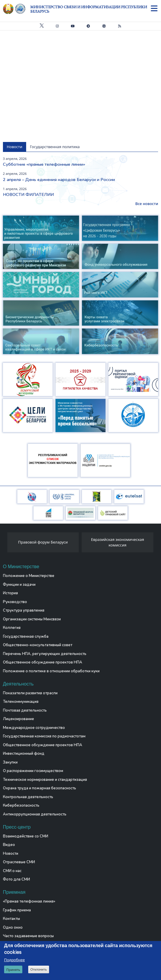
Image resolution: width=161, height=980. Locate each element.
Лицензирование (19, 719)
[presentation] (5, 544)
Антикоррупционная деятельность (35, 814)
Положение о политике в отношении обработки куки (51, 671)
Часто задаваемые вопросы (28, 936)
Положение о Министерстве (29, 576)
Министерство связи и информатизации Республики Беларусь (89, 9)
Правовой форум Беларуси (43, 542)
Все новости (147, 204)
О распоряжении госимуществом (33, 771)
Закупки (10, 762)
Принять (13, 970)
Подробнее (15, 960)
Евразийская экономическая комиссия (118, 542)
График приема (17, 910)
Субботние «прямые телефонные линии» (44, 164)
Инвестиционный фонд (24, 754)
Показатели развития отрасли (30, 693)
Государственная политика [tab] (55, 147)
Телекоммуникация (21, 702)
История (10, 593)
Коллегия (12, 628)
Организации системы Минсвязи (32, 619)
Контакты (11, 919)
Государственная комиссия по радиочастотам (44, 736)
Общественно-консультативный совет (38, 645)
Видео (9, 845)
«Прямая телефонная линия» (29, 901)
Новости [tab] (15, 147)
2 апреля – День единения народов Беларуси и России (59, 180)
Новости (11, 854)
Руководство (15, 602)
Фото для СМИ (16, 879)
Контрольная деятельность (28, 797)
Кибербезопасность (21, 805)
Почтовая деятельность (25, 710)
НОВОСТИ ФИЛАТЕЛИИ (28, 194)
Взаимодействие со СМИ (26, 836)
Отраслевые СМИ (19, 862)
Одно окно (13, 927)
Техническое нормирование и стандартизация (45, 780)
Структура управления (24, 610)
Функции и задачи (19, 585)
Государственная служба (26, 637)
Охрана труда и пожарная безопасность (40, 788)
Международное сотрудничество (34, 728)
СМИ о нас (12, 871)
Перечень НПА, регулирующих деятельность (45, 654)
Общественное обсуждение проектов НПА (43, 662)
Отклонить (38, 969)
